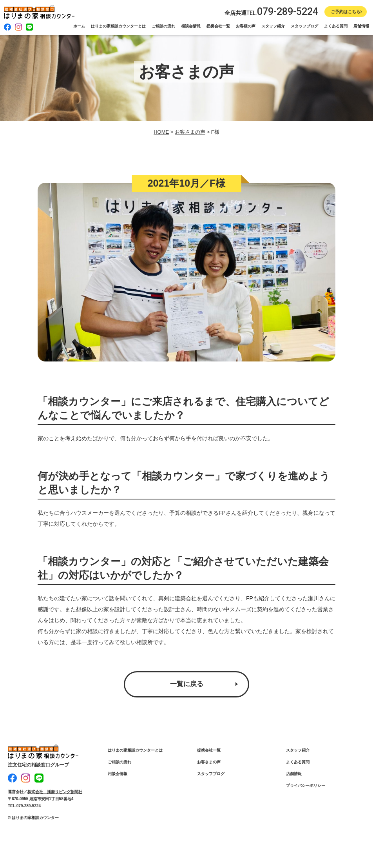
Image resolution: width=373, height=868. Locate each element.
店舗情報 (361, 26)
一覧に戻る (186, 685)
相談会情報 (191, 26)
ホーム (79, 26)
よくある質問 (336, 26)
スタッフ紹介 (273, 26)
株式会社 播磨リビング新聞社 (55, 791)
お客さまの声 (209, 763)
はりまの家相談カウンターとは (118, 26)
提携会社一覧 (218, 26)
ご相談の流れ (163, 26)
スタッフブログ (304, 26)
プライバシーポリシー (306, 786)
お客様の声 (246, 26)
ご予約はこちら (346, 12)
